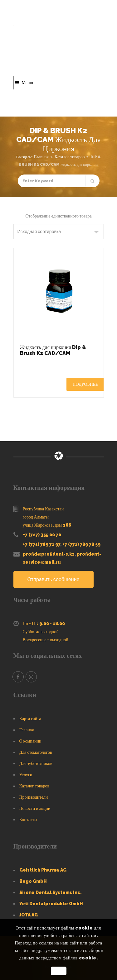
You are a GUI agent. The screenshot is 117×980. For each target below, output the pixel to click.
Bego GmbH (33, 881)
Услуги (26, 775)
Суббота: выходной (41, 632)
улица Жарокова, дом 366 (47, 525)
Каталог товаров (70, 157)
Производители (34, 797)
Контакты (28, 820)
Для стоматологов (36, 752)
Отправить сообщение (54, 579)
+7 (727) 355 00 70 (42, 535)
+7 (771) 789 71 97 (41, 544)
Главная (41, 157)
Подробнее (85, 384)
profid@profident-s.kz (49, 554)
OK (58, 971)
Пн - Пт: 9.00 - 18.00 (44, 624)
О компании (30, 741)
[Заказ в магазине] (59, 232)
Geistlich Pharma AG (43, 870)
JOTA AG (29, 915)
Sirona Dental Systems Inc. (50, 892)
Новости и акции (35, 808)
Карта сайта (30, 719)
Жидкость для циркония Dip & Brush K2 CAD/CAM (53, 350)
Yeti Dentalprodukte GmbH (51, 904)
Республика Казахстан (43, 509)
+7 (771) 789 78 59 (81, 544)
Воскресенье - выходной (46, 640)
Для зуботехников (36, 763)
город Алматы (36, 517)
